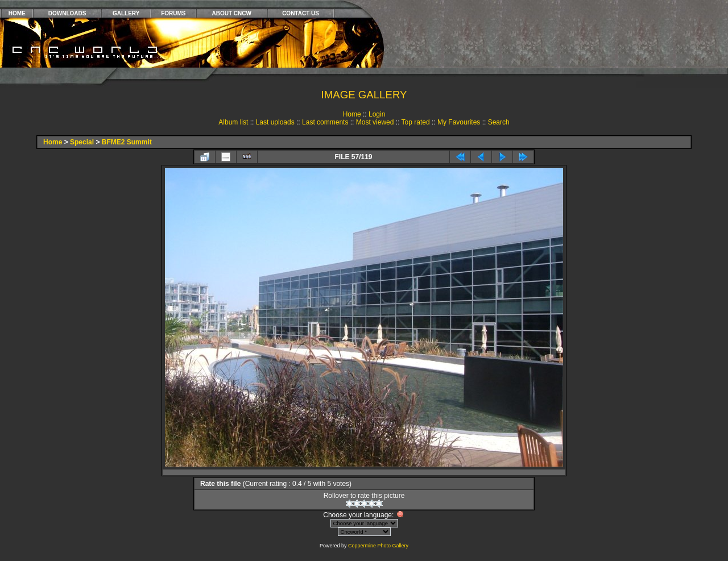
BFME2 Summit (127, 142)
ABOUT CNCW (232, 13)
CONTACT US (301, 13)
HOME (17, 13)
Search (499, 122)
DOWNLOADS (67, 13)
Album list (233, 122)
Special (82, 142)
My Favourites (459, 122)
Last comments (325, 122)
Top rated (416, 122)
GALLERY (126, 13)
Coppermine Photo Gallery (378, 546)
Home (352, 114)
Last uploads (275, 122)
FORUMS (173, 13)
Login (377, 114)
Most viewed (375, 122)
